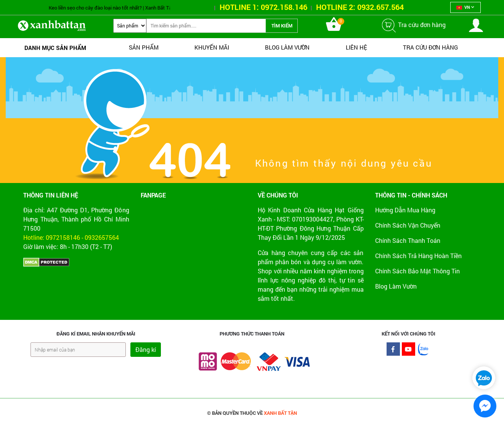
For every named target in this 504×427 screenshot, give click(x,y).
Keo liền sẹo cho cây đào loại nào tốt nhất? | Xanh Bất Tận (118, 8)
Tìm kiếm (282, 26)
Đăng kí (146, 349)
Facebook (393, 351)
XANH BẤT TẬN (280, 413)
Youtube (408, 351)
